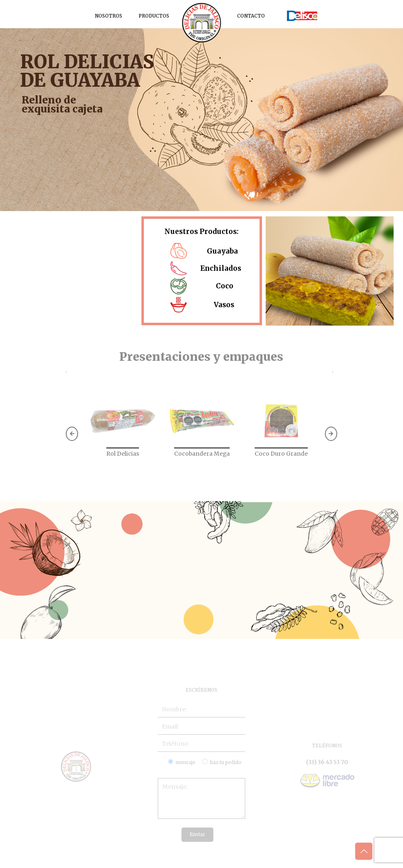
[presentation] (66, 372)
